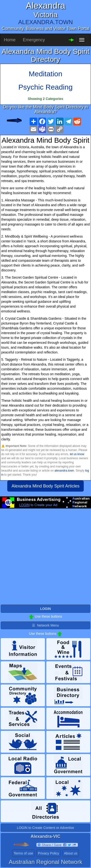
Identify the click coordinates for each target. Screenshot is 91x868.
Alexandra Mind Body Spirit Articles (45, 486)
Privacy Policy (48, 853)
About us (70, 853)
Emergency (34, 40)
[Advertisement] (45, 559)
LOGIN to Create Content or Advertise (46, 828)
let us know (77, 454)
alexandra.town (64, 471)
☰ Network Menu (45, 625)
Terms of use (23, 853)
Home (10, 40)
